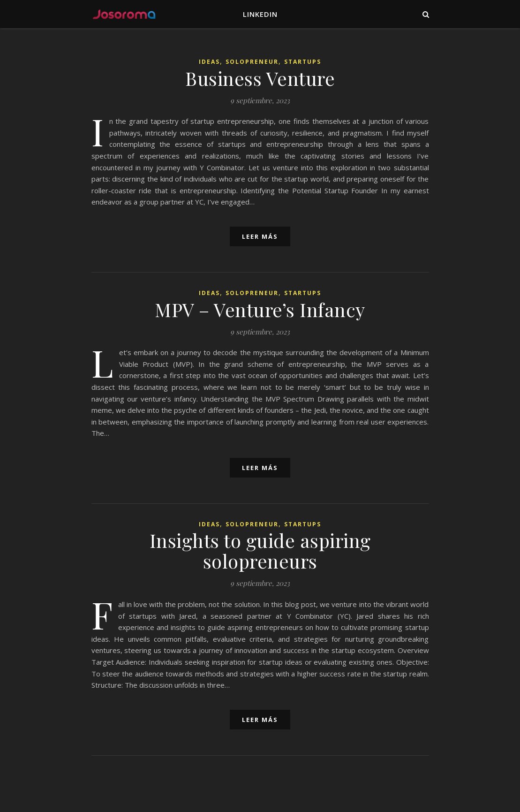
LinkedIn (260, 14)
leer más (260, 236)
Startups (303, 62)
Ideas (209, 62)
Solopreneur (252, 62)
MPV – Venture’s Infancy (260, 309)
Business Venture (260, 78)
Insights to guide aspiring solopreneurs (260, 550)
